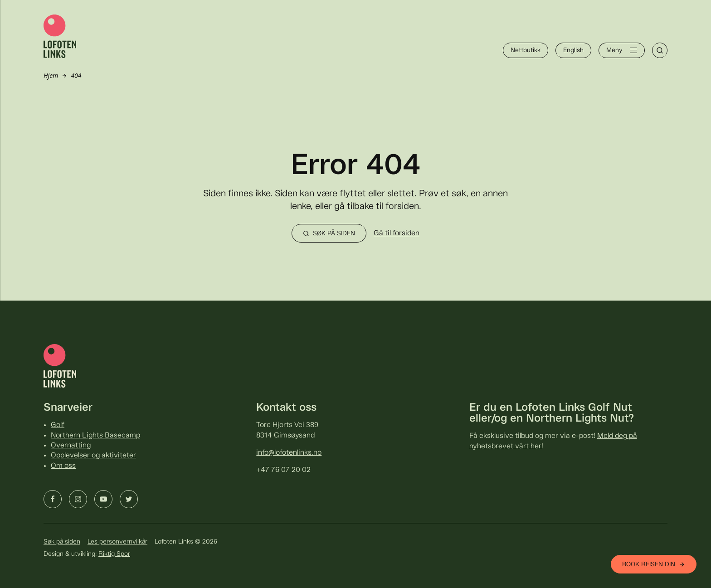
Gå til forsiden (397, 233)
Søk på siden (62, 542)
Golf (58, 425)
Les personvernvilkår (117, 542)
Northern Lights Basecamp (95, 435)
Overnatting (71, 445)
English (573, 50)
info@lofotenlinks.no (289, 453)
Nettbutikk (526, 50)
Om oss (63, 466)
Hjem (51, 75)
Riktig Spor (114, 554)
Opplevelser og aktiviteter (93, 455)
